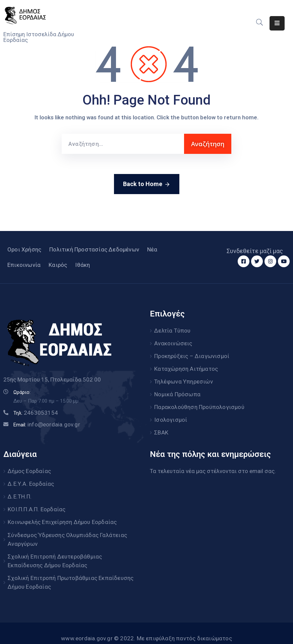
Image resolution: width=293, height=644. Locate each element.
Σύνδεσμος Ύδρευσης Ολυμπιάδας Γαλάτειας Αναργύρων (67, 529)
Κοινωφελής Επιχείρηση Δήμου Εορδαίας (62, 513)
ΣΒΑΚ (161, 427)
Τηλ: (36, 413)
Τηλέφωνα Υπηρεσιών (184, 378)
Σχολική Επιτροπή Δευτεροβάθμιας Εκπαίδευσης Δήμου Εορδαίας (55, 550)
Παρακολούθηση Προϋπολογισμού (199, 403)
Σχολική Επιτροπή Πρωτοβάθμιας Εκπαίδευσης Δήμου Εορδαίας (71, 571)
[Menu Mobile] (277, 23)
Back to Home (147, 184)
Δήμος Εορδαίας (29, 465)
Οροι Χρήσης (24, 249)
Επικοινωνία (24, 265)
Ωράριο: (22, 392)
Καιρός (58, 265)
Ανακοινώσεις (173, 342)
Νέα (152, 249)
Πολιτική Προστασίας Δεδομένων (94, 249)
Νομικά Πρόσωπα (177, 391)
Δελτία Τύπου (172, 330)
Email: (47, 425)
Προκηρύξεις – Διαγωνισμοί (192, 354)
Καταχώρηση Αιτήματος (186, 366)
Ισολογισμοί (171, 415)
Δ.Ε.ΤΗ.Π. (20, 489)
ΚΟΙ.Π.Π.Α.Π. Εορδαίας (37, 501)
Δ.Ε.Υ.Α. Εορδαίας (31, 477)
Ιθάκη (82, 265)
